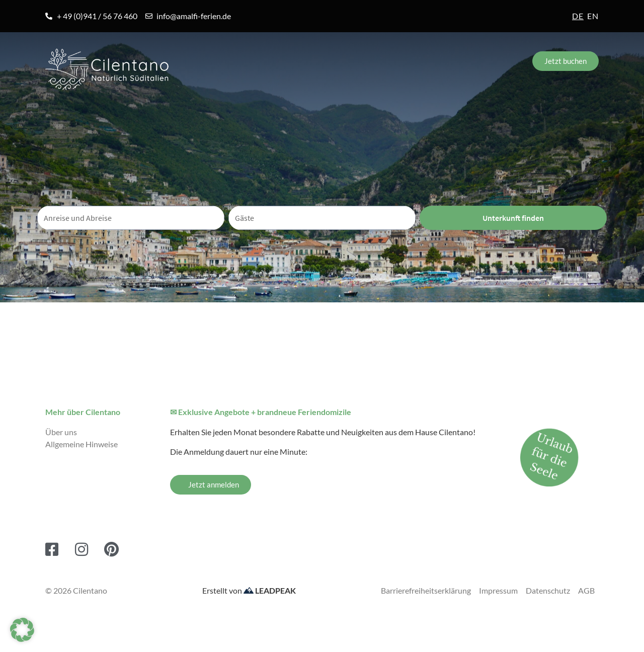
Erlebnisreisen (339, 112)
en (593, 16)
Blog (422, 111)
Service (493, 112)
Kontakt (571, 111)
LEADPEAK (270, 590)
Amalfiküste (79, 111)
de (578, 16)
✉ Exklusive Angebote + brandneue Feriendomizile (261, 412)
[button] (22, 630)
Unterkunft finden (513, 218)
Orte (155, 111)
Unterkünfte (236, 112)
